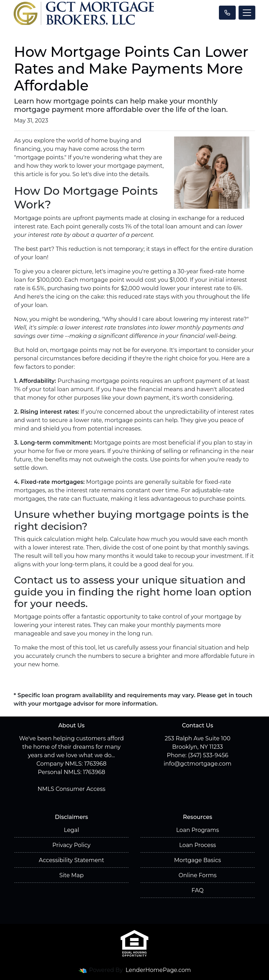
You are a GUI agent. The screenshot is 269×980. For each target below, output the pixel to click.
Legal (71, 830)
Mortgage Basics (198, 860)
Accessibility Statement (71, 860)
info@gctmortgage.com (197, 764)
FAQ (198, 890)
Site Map (71, 875)
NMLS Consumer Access (71, 789)
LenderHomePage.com (158, 970)
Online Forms (198, 875)
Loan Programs (198, 830)
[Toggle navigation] (247, 13)
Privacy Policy (72, 845)
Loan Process (197, 845)
